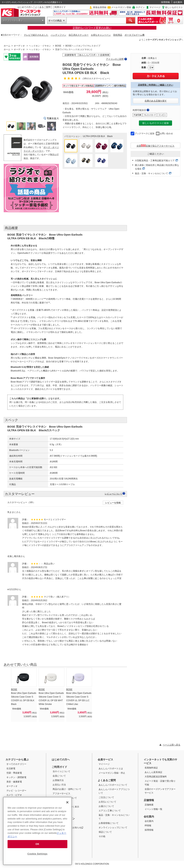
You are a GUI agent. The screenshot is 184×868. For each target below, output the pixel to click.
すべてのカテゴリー (16, 764)
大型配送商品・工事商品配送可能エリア (155, 161)
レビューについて (114, 494)
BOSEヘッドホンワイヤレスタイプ (83, 46)
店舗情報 (149, 800)
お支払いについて (107, 802)
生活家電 (11, 769)
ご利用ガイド (59, 7)
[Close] (67, 802)
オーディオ (19, 46)
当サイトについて (61, 771)
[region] (37, 831)
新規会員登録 (100, 7)
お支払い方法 (59, 785)
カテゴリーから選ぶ (13, 20)
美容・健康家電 (14, 782)
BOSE (58, 46)
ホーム (7, 46)
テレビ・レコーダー (16, 791)
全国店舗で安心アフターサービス (156, 146)
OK (37, 844)
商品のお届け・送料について (67, 789)
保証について (105, 832)
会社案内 (178, 2)
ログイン (140, 7)
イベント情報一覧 (153, 809)
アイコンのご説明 (115, 59)
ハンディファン (59, 35)
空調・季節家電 (14, 773)
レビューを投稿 (113, 503)
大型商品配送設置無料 (156, 777)
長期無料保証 (151, 768)
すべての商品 (55, 21)
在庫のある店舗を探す (156, 101)
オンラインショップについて (113, 828)
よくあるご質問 (43, 7)
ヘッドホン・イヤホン (40, 46)
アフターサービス (61, 794)
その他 (102, 836)
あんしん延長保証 (153, 772)
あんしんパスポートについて (113, 785)
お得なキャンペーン (101, 35)
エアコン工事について (110, 811)
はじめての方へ (25, 7)
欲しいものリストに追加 (156, 123)
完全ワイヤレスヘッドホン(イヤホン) (74, 49)
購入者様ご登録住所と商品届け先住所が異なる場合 (157, 167)
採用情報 (165, 2)
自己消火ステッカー (79, 35)
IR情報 (148, 826)
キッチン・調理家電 (16, 777)
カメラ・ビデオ (14, 795)
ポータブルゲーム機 (135, 35)
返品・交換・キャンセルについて (151, 173)
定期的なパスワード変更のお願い (92, 28)
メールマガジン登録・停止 (112, 773)
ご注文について (106, 797)
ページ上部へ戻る (171, 745)
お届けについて (106, 806)
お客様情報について (109, 823)
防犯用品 (118, 35)
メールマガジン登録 (121, 7)
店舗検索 (149, 805)
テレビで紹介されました (36, 35)
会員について (59, 776)
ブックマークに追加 (144, 134)
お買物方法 (58, 780)
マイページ (155, 7)
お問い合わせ (166, 134)
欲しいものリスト (174, 7)
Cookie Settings (37, 854)
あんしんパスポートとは (111, 769)
